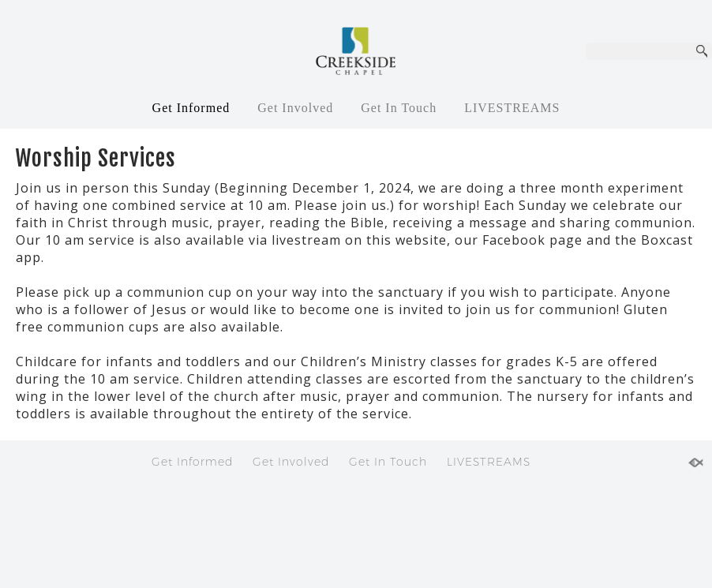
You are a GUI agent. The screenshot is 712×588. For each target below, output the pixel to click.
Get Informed (191, 108)
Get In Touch (399, 108)
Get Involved (295, 108)
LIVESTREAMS (512, 108)
